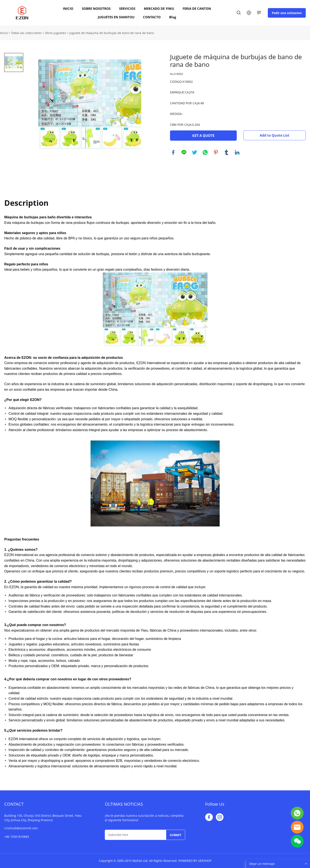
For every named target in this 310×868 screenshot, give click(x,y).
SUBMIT (176, 835)
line (184, 152)
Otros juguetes (56, 33)
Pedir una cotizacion (287, 13)
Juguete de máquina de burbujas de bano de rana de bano (112, 33)
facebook (173, 152)
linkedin (237, 152)
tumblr (226, 152)
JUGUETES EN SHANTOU (116, 17)
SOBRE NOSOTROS (96, 9)
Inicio (4, 33)
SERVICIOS (127, 9)
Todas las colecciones (26, 33)
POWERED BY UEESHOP (195, 861)
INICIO (68, 9)
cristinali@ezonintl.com (21, 828)
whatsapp (205, 152)
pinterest (216, 152)
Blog (173, 17)
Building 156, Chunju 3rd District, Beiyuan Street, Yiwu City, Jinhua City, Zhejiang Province (43, 818)
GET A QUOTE (203, 136)
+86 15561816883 (17, 837)
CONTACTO (152, 17)
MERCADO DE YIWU (159, 9)
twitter (195, 152)
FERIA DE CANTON (197, 9)
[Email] (135, 835)
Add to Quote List (275, 135)
